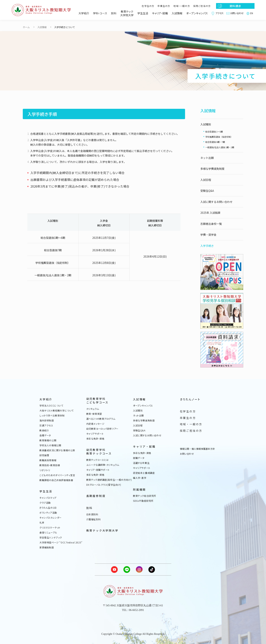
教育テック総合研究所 (145, 496)
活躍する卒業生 (141, 463)
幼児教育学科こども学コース (98, 401)
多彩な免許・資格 (95, 439)
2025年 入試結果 (210, 213)
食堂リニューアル (48, 533)
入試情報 (177, 13)
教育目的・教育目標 (50, 465)
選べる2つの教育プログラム (101, 419)
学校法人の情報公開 (50, 445)
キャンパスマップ (48, 498)
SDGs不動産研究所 (143, 501)
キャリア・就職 (160, 13)
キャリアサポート (95, 434)
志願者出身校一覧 (211, 224)
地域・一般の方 (182, 6)
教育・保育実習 (94, 414)
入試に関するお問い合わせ (216, 202)
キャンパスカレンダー (51, 518)
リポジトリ (45, 470)
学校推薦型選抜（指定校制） (219, 137)
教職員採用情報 (48, 460)
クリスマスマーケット (50, 528)
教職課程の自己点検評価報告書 (56, 480)
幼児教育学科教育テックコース (99, 452)
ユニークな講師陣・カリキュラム (103, 465)
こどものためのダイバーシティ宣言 (57, 475)
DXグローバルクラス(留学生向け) (104, 485)
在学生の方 (148, 6)
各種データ (45, 435)
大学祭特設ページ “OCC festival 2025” (61, 542)
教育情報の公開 (48, 440)
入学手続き (207, 246)
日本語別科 (92, 514)
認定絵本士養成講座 (144, 473)
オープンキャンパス (197, 13)
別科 (114, 13)
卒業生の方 (164, 6)
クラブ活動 (45, 503)
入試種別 (206, 124)
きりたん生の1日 (48, 508)
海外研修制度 (47, 420)
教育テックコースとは (98, 460)
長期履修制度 (96, 496)
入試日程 (206, 180)
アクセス (219, 13)
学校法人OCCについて (51, 406)
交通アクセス (46, 425)
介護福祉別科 (94, 519)
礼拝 (42, 523)
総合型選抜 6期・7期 (215, 142)
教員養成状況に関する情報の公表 (57, 450)
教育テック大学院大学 (127, 13)
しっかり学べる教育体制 (52, 416)
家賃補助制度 (47, 547)
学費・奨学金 (208, 235)
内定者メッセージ (95, 424)
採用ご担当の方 (202, 6)
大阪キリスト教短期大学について (57, 411)
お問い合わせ (237, 13)
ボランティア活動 (48, 513)
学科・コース (100, 13)
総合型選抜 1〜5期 (214, 132)
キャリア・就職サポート (98, 470)
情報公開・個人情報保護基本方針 (197, 449)
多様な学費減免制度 (212, 169)
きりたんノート (190, 399)
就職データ (139, 458)
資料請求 (235, 6)
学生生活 (143, 13)
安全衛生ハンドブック (51, 537)
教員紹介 (44, 430)
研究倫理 (44, 455)
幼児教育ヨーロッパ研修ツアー (102, 429)
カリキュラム (93, 409)
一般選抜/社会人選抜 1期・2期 (220, 147)
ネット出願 (207, 158)
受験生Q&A (207, 191)
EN (252, 13)
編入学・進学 (140, 478)
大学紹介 (84, 13)
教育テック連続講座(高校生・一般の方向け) (109, 480)
